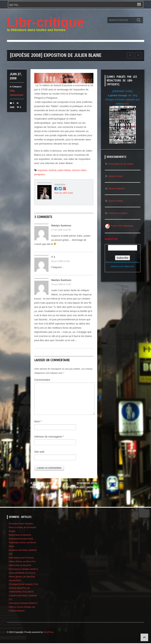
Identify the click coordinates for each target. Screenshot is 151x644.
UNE (12, 91)
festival (52, 170)
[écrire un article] (114, 201)
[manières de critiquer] (116, 213)
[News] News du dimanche (20, 535)
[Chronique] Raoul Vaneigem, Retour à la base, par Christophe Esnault (23, 527)
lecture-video (79, 170)
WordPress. (49, 632)
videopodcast (17, 95)
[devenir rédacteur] (115, 189)
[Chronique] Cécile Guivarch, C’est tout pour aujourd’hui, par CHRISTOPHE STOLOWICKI (23, 588)
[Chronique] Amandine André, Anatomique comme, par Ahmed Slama (22, 543)
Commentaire (42, 380)
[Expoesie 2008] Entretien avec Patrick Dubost (81, 487)
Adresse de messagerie (49, 437)
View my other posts (64, 193)
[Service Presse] (114, 176)
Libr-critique (46, 22)
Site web (39, 452)
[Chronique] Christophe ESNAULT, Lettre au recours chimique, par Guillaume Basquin (23, 607)
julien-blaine (64, 170)
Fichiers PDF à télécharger (119, 226)
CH (127, 104)
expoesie (42, 170)
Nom (38, 421)
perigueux (40, 174)
